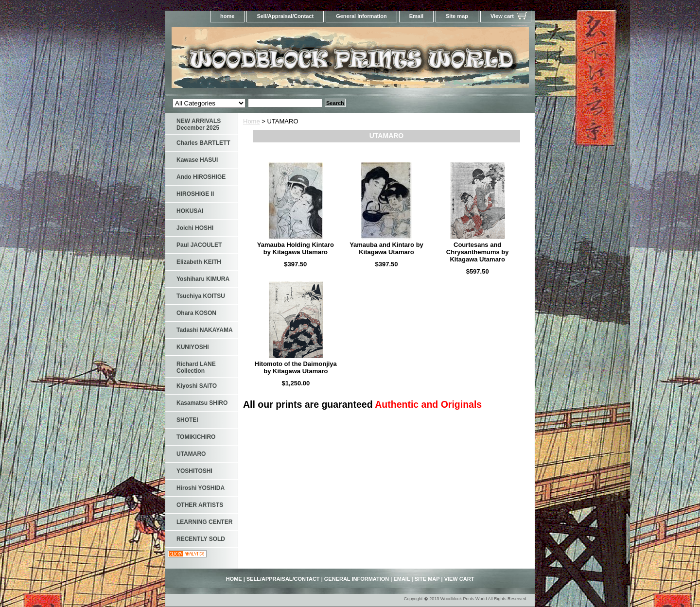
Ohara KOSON (196, 313)
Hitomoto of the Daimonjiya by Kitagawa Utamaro (296, 367)
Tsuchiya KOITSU (201, 296)
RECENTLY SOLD (201, 539)
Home (252, 121)
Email (416, 16)
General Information (361, 16)
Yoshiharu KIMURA (203, 279)
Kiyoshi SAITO (197, 386)
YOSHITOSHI (194, 471)
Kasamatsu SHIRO (202, 403)
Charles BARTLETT (203, 143)
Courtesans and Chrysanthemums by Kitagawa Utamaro (478, 252)
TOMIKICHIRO (196, 437)
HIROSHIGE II (195, 194)
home (227, 16)
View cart (502, 16)
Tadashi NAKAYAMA (205, 330)
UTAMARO (191, 454)
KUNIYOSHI (193, 347)
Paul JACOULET (199, 245)
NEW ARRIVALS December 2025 (199, 124)
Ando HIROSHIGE (201, 177)
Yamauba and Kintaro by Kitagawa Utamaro (386, 248)
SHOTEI (187, 420)
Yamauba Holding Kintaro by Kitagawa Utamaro (296, 248)
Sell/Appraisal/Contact (285, 16)
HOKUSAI (190, 211)
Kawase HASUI (197, 160)
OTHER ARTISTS (200, 505)
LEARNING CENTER (204, 522)
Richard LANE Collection (196, 367)
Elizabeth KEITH (199, 262)
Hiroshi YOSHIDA (201, 488)
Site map (457, 16)
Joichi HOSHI (195, 228)
